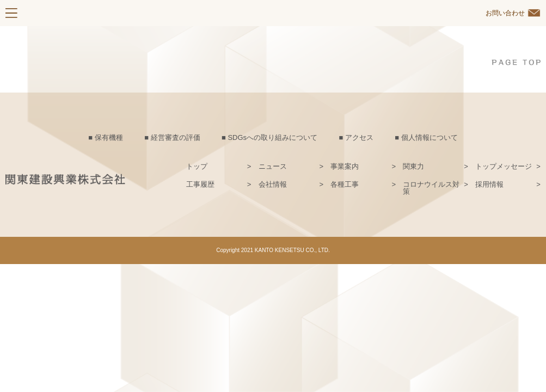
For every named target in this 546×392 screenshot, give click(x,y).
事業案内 (345, 166)
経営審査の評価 (176, 137)
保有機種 (109, 137)
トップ (197, 166)
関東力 (413, 166)
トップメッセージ (504, 166)
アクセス (359, 137)
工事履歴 (200, 185)
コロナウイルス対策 (431, 188)
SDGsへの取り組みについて (272, 137)
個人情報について (430, 137)
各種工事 (345, 185)
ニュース (273, 166)
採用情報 (489, 185)
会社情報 (273, 185)
